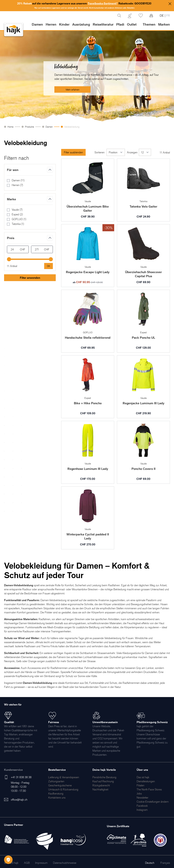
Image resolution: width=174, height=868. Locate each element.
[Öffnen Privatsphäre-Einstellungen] (8, 860)
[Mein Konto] (130, 16)
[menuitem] (64, 777)
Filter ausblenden (73, 152)
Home (10, 127)
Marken (164, 24)
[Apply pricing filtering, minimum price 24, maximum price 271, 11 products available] (49, 266)
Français (165, 863)
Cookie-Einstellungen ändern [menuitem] (153, 802)
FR (168, 16)
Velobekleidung (72, 127)
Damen (49, 127)
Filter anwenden (30, 278)
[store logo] (14, 30)
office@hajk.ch (19, 800)
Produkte (29, 127)
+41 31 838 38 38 (21, 777)
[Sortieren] (116, 152)
